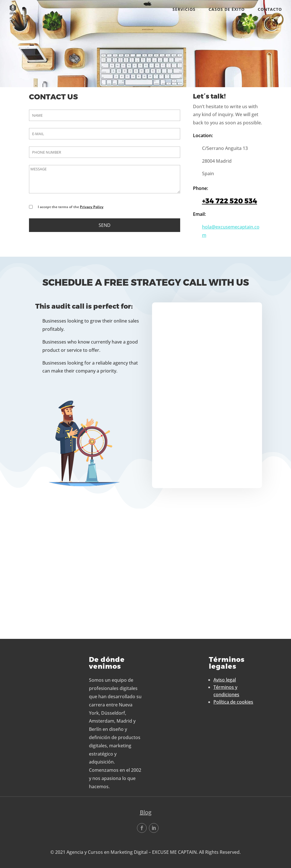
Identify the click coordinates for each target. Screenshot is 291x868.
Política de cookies (233, 702)
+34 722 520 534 (230, 201)
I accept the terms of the (71, 207)
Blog (146, 812)
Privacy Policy (92, 207)
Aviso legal (225, 680)
